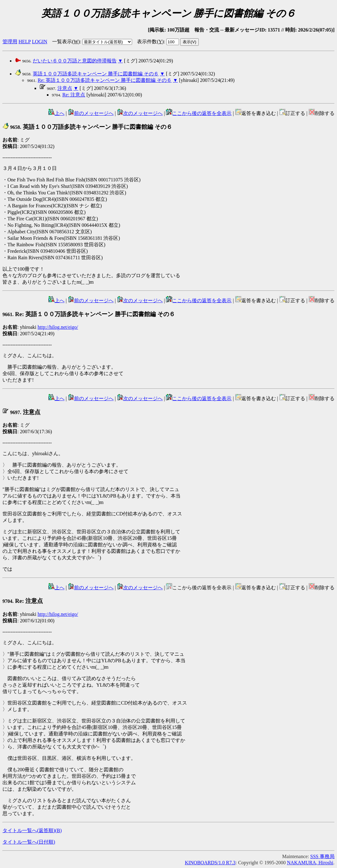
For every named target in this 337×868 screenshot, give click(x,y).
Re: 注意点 (74, 95)
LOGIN (40, 42)
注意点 (65, 88)
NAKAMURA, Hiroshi (310, 863)
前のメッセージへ (91, 113)
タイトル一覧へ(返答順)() (32, 830)
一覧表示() (66, 42)
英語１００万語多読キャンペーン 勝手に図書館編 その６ (96, 74)
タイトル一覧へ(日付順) (29, 842)
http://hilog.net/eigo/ (58, 327)
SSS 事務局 (322, 856)
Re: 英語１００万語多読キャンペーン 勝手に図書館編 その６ (105, 80)
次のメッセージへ (140, 113)
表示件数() (150, 42)
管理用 (10, 42)
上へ (56, 113)
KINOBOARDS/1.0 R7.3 (210, 863)
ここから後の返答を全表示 (199, 113)
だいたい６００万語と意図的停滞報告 (75, 61)
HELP (25, 42)
